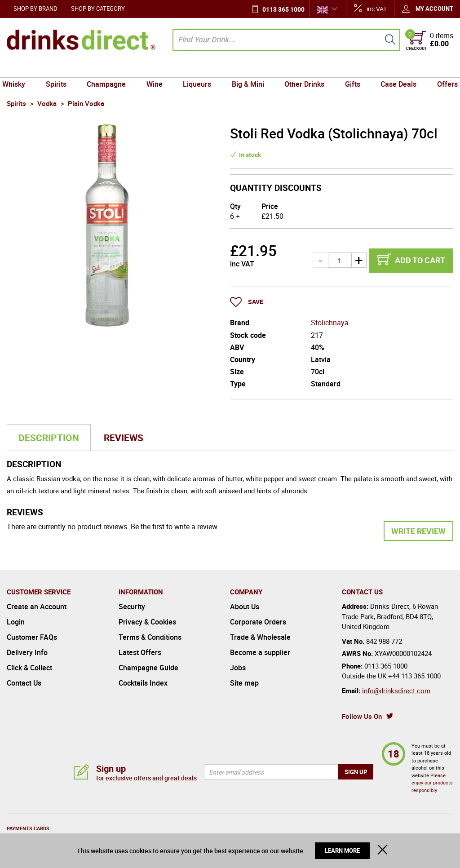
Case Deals (394, 69)
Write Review (418, 531)
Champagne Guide (148, 668)
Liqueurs (198, 69)
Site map (244, 683)
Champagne (110, 69)
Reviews (124, 438)
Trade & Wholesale (260, 637)
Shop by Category (98, 9)
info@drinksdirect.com (396, 691)
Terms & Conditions (150, 637)
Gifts (349, 69)
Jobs (238, 668)
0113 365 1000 (283, 9)
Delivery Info (27, 652)
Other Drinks (302, 69)
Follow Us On (362, 716)
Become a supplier (260, 652)
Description (49, 438)
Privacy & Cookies (147, 622)
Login (16, 622)
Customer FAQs (32, 637)
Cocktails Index (143, 683)
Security (132, 607)
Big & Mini (247, 69)
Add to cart (420, 260)
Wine (157, 69)
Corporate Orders (258, 622)
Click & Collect (29, 668)
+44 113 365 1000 (414, 676)
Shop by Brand (35, 9)
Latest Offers (140, 652)
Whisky (20, 69)
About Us (245, 607)
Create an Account (37, 607)
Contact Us (24, 683)
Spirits (61, 69)
